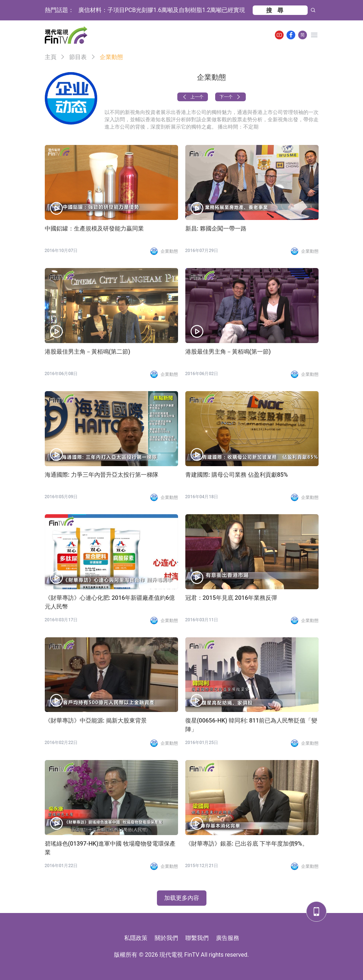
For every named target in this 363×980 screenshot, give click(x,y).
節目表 (78, 57)
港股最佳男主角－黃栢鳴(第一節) (228, 352)
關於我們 (166, 938)
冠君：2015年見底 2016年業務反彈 (231, 598)
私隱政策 (136, 938)
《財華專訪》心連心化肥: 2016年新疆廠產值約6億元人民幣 (110, 602)
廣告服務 (228, 938)
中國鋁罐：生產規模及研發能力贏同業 (94, 229)
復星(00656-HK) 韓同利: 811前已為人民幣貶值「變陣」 (251, 725)
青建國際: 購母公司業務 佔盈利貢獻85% (237, 475)
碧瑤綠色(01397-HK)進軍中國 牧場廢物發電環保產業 (110, 848)
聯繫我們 (197, 938)
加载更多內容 (182, 898)
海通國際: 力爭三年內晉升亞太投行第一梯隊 (102, 475)
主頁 (51, 57)
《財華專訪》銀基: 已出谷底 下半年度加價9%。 (247, 844)
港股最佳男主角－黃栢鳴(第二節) (88, 352)
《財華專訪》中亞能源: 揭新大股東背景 (96, 721)
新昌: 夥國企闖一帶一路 (216, 229)
